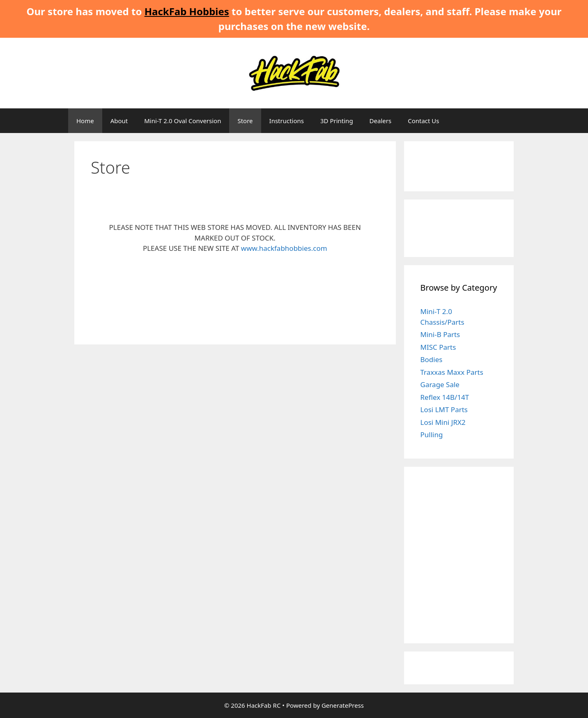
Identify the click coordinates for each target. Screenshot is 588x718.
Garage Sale (440, 384)
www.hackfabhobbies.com (284, 248)
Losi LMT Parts (444, 409)
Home (85, 121)
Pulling (432, 435)
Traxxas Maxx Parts (452, 372)
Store (245, 121)
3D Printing (337, 121)
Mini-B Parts (440, 334)
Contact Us (423, 121)
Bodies (432, 359)
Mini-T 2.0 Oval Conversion (183, 121)
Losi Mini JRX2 (443, 422)
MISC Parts (438, 347)
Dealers (381, 121)
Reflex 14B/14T (445, 397)
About (119, 121)
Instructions (287, 121)
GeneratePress (343, 705)
